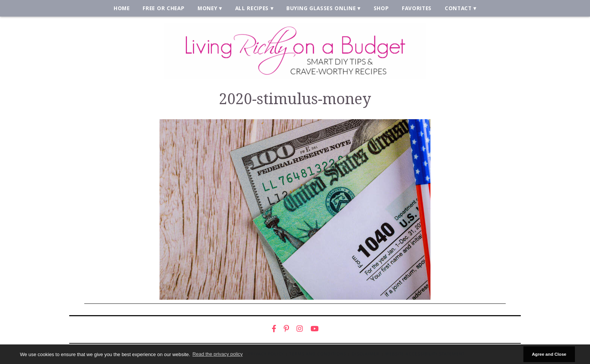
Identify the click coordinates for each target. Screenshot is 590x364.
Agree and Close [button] (549, 354)
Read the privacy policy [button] (218, 354)
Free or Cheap (163, 8)
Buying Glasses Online (321, 8)
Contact (458, 8)
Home (122, 8)
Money (207, 8)
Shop (381, 8)
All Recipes (252, 8)
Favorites (417, 8)
